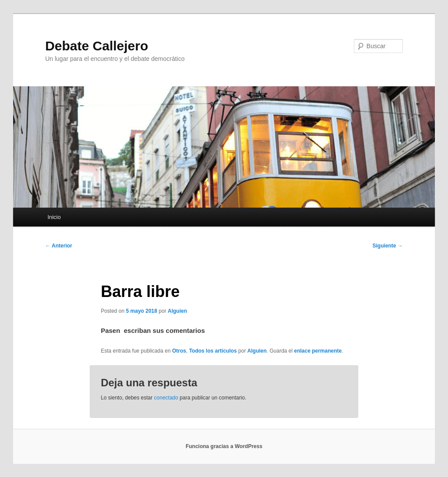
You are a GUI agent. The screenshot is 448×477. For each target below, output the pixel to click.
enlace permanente (318, 351)
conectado (166, 398)
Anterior (59, 246)
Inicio (54, 217)
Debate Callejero (97, 46)
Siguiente (387, 246)
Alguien (177, 311)
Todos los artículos (213, 351)
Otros (179, 351)
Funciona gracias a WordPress (224, 446)
